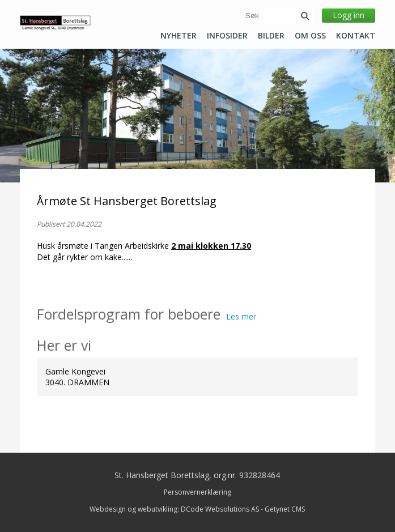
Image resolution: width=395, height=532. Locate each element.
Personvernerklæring (198, 492)
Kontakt (356, 36)
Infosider (227, 36)
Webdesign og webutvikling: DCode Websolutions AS (174, 509)
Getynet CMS (285, 509)
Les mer (241, 316)
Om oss (310, 36)
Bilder (271, 36)
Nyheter (179, 36)
